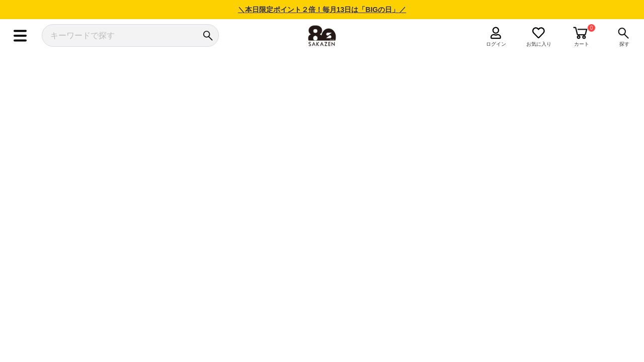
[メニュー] (20, 35)
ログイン (496, 44)
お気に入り (539, 44)
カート (582, 44)
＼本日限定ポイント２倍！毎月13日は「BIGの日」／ (322, 10)
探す (624, 44)
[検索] (208, 35)
